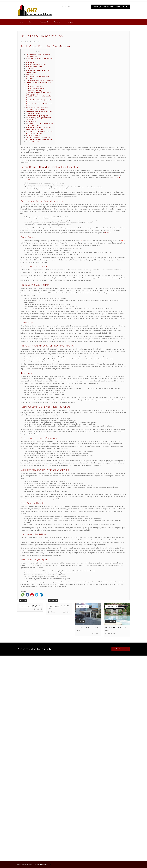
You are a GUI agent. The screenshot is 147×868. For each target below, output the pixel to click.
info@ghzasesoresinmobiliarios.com (110, 7)
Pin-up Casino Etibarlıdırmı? (34, 66)
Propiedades (45, 22)
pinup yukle (108, 233)
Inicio (22, 22)
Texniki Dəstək (31, 68)
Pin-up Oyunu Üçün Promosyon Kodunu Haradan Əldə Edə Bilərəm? (39, 128)
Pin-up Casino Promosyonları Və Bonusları (39, 80)
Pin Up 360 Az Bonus (33, 141)
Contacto (57, 22)
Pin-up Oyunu (30, 63)
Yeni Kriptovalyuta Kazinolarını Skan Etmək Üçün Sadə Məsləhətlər (39, 125)
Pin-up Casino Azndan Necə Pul (36, 64)
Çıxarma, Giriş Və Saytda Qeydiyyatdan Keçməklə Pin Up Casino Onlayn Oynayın (39, 138)
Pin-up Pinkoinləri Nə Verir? (34, 86)
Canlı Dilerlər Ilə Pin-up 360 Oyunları (37, 116)
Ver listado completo (121, 649)
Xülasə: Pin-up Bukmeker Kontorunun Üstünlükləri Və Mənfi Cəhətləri (38, 109)
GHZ (50, 865)
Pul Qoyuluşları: (31, 122)
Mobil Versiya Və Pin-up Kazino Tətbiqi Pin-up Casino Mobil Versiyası (39, 132)
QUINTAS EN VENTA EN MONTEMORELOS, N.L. (124, 628)
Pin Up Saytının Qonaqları (34, 90)
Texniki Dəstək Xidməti (33, 114)
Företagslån (70, 22)
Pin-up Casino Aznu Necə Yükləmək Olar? (39, 112)
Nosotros (32, 22)
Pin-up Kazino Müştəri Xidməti (35, 88)
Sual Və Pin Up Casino (33, 135)
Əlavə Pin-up (30, 74)
